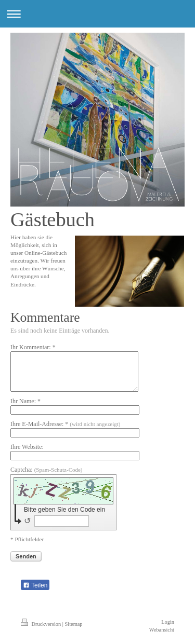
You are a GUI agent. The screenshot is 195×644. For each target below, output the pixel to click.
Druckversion (42, 624)
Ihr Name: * (25, 401)
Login (168, 622)
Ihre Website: (27, 447)
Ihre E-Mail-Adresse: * (65, 424)
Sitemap (73, 624)
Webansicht (162, 630)
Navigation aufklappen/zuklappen (97, 14)
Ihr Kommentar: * (33, 347)
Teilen (35, 585)
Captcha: (47, 470)
